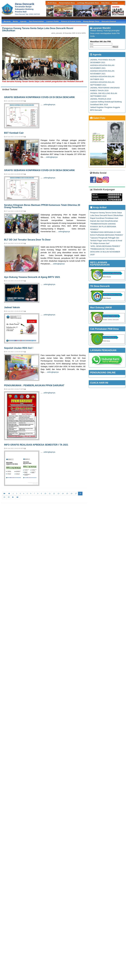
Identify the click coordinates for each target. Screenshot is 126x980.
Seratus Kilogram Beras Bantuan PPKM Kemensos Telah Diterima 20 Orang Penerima (42, 206)
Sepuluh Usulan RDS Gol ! (19, 348)
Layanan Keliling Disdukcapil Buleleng (106, 102)
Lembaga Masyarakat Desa (88, 3)
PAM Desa (106, 341)
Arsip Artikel (98, 207)
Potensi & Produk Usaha (71, 21)
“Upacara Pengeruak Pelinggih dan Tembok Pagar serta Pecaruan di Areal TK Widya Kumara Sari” (106, 241)
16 (71, 494)
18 (80, 494)
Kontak (115, 3)
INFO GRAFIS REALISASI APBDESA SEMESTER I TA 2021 (36, 445)
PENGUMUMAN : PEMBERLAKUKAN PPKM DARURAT (34, 385)
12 (54, 494)
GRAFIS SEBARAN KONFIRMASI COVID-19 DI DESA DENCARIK (39, 97)
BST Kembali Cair (14, 133)
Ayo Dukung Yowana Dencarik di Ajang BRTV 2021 (32, 277)
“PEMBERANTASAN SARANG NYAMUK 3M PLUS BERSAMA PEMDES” (103, 227)
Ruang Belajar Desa (91, 21)
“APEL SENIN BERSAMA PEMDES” (105, 246)
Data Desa (105, 3)
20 (9, 497)
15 (67, 494)
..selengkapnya (49, 105)
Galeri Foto (98, 118)
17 (76, 494)
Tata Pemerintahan (36, 21)
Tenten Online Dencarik (111, 320)
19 (4, 497)
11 (50, 494)
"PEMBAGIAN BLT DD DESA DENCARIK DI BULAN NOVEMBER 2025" (105, 252)
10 (45, 494)
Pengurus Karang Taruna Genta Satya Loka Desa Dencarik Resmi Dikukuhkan (38, 29)
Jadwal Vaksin (12, 307)
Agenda (23, 21)
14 (63, 494)
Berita (15, 21)
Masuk (115, 47)
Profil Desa (52, 3)
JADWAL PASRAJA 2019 (101, 99)
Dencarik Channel (109, 21)
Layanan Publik (53, 21)
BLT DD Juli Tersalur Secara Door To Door (27, 240)
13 (58, 494)
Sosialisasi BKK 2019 (99, 105)
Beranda (7, 21)
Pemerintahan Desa (67, 3)
